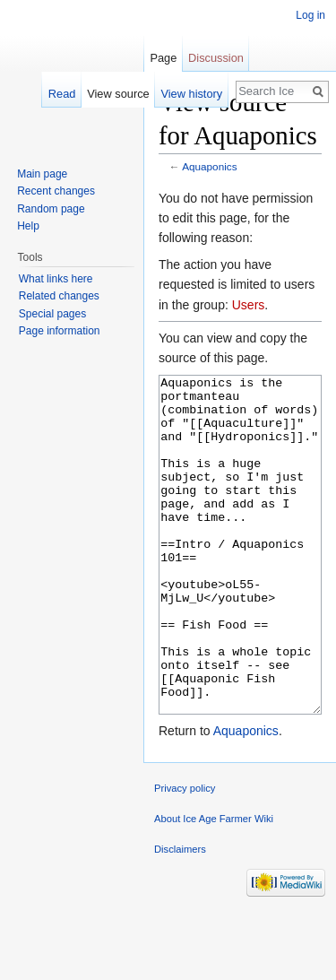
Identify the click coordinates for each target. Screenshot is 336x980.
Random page (51, 209)
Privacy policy (185, 855)
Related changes (59, 296)
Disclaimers (180, 916)
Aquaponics (209, 166)
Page (163, 58)
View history (191, 94)
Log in (310, 15)
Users (249, 305)
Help (28, 226)
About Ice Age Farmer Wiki (214, 886)
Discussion (216, 58)
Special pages (52, 314)
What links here (56, 279)
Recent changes (56, 191)
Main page (42, 174)
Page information (60, 331)
